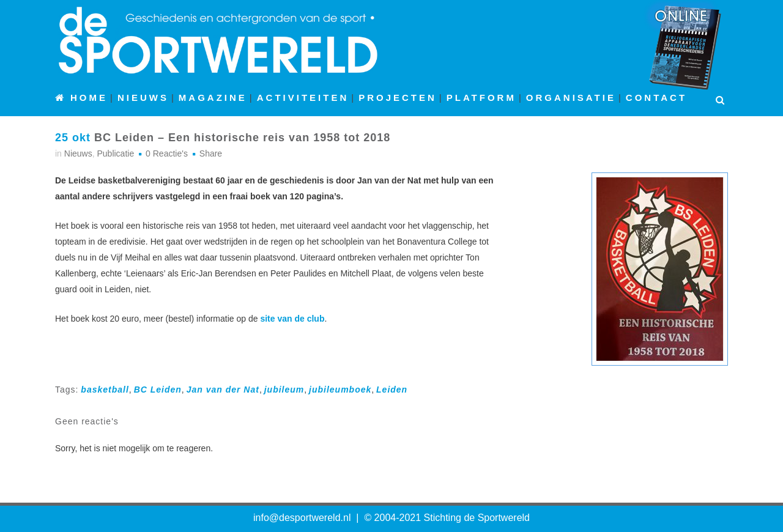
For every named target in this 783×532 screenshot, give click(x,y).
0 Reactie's (167, 153)
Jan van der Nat (223, 390)
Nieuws (78, 153)
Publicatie (115, 153)
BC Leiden (158, 390)
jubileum (284, 390)
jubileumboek (340, 390)
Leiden (392, 390)
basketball (105, 390)
